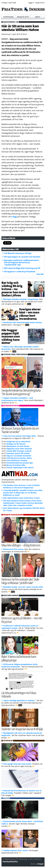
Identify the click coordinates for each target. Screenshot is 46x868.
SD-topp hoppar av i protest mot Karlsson (22, 257)
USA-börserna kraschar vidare (19, 458)
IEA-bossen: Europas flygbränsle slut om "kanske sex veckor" (20, 430)
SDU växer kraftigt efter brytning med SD (22, 268)
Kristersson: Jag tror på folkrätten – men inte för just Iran (22, 620)
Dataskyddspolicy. (10, 861)
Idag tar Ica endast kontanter (19, 456)
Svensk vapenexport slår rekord (20, 467)
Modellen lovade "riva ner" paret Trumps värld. (23, 587)
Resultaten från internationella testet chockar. (23, 322)
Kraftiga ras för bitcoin (16, 444)
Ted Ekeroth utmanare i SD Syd (18, 253)
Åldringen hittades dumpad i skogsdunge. (21, 299)
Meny (38, 17)
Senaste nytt (23, 17)
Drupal (40, 864)
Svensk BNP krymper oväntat (19, 451)
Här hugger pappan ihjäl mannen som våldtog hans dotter (11, 336)
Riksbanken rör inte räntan (18, 446)
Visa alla (40, 274)
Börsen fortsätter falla (16, 465)
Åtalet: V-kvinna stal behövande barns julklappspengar (19, 658)
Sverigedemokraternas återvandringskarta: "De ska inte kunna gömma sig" (21, 392)
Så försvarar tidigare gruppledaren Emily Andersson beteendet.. (19, 665)
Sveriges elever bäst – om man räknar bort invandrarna (30, 314)
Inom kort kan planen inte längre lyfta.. (20, 436)
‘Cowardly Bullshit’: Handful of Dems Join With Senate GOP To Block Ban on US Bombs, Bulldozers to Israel (23, 493)
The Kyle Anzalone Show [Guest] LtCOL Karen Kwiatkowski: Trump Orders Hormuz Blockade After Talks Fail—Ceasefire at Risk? (23, 503)
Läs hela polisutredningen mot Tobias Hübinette (19, 695)
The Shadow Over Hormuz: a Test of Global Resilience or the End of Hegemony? (21, 486)
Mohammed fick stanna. (14, 549)
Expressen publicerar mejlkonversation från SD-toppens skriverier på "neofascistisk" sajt (21, 262)
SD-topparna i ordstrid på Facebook (20, 271)
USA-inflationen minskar (17, 460)
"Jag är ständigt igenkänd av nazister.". (20, 700)
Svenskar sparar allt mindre (18, 453)
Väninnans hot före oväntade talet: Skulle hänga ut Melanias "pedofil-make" (20, 581)
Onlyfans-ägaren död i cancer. (16, 850)
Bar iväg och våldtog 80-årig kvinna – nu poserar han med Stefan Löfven (13, 289)
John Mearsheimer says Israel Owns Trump (21, 498)
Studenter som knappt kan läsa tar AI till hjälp (22, 729)
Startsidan (8, 17)
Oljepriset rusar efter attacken (19, 449)
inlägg (14, 217)
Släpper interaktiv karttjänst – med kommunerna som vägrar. (17, 399)
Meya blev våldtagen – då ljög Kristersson (21, 545)
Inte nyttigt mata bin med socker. (18, 764)
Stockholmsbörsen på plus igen (20, 463)
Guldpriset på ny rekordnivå (18, 442)
